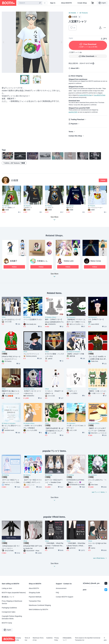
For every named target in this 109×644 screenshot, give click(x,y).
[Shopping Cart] (93, 3)
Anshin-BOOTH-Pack (85, 95)
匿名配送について (8, 597)
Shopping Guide (34, 593)
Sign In (53, 3)
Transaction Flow (35, 601)
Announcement (61, 588)
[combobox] (30, 3)
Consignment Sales (9, 612)
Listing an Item (7, 588)
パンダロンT (49, 208)
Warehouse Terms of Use (38, 639)
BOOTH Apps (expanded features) (14, 593)
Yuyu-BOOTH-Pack (100, 95)
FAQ (57, 593)
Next (61, 42)
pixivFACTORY (73, 112)
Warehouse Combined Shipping (40, 605)
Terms (71, 132)
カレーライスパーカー (95, 208)
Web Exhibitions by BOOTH (38, 609)
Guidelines (49, 638)
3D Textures (84, 13)
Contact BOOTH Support (64, 597)
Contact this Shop (75, 136)
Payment (74, 124)
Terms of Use (27, 639)
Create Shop (82, 3)
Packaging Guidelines (9, 608)
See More (54, 276)
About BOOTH (66, 3)
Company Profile (18, 639)
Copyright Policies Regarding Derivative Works (12, 617)
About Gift (75, 68)
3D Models (72, 13)
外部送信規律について (67, 639)
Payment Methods (35, 597)
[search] (40, 3)
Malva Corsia (96, 261)
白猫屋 (15, 180)
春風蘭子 (14, 261)
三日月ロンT (28, 208)
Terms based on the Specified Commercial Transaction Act (88, 639)
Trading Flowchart (78, 119)
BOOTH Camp (7, 623)
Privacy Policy (57, 639)
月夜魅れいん (42, 261)
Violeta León (69, 261)
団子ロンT (70, 208)
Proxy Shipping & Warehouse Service (12, 602)
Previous (4, 42)
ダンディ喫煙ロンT (8, 208)
